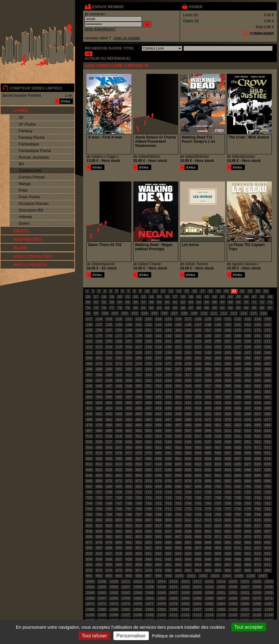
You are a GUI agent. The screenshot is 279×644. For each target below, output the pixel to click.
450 (188, 414)
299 (198, 369)
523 (158, 436)
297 (178, 369)
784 (109, 515)
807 (148, 520)
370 (148, 392)
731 (148, 498)
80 (135, 308)
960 (158, 565)
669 (99, 481)
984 (208, 570)
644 (228, 470)
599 (158, 459)
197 (129, 341)
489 (198, 425)
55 (128, 302)
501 (129, 431)
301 (218, 369)
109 (194, 313)
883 (148, 542)
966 (218, 565)
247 (248, 353)
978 (148, 570)
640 (188, 470)
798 (248, 515)
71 (254, 302)
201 (168, 341)
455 (238, 414)
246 (238, 353)
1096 (186, 609)
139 (119, 325)
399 (248, 397)
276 (158, 364)
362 (258, 386)
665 (248, 475)
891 (228, 542)
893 (248, 542)
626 (238, 464)
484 (148, 425)
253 (119, 358)
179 (139, 336)
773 (188, 509)
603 (198, 459)
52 (104, 302)
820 (89, 526)
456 (248, 414)
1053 (245, 593)
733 (168, 498)
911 (238, 548)
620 (178, 464)
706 (89, 492)
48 (262, 297)
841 (109, 531)
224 (208, 347)
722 (248, 492)
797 (238, 515)
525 (178, 436)
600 (168, 459)
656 (158, 475)
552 (258, 442)
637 (158, 470)
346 (99, 386)
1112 (186, 615)
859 (99, 537)
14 (179, 291)
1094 (162, 609)
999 (168, 576)
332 (148, 381)
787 (139, 515)
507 (188, 431)
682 (228, 481)
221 (178, 347)
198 (139, 341)
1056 (90, 598)
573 (89, 453)
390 (158, 397)
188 (228, 336)
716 (188, 492)
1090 (114, 609)
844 (139, 531)
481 (119, 425)
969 (248, 565)
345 (89, 386)
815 (228, 520)
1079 (174, 604)
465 (148, 420)
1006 (251, 576)
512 (238, 431)
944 (188, 559)
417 (238, 403)
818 (258, 520)
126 (178, 319)
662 (218, 475)
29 (112, 297)
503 (148, 431)
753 (178, 503)
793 (198, 515)
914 (268, 548)
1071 (269, 598)
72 (262, 302)
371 (158, 392)
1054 (257, 593)
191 (258, 336)
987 (238, 570)
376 (208, 392)
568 (228, 448)
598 (148, 459)
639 (178, 470)
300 (208, 369)
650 (99, 475)
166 (198, 330)
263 (218, 358)
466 (158, 420)
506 (178, 431)
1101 (245, 609)
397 (228, 397)
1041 (102, 593)
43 (222, 297)
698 (198, 487)
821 (99, 526)
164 (178, 330)
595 (119, 459)
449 (178, 414)
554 (89, 448)
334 (168, 381)
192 (268, 336)
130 (218, 319)
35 (159, 297)
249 (268, 353)
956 (119, 565)
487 (178, 425)
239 (168, 353)
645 (238, 470)
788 (148, 515)
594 (109, 459)
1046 (162, 593)
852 (218, 531)
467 (168, 420)
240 (178, 353)
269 (89, 364)
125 (168, 319)
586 (218, 453)
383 (89, 397)
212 (89, 347)
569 (238, 448)
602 (188, 459)
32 (135, 297)
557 (119, 448)
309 (109, 375)
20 (226, 291)
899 (119, 548)
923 (168, 554)
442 (109, 414)
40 (199, 297)
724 (268, 492)
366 (109, 392)
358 (218, 386)
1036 (233, 587)
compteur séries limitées (36, 88)
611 (89, 464)
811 (188, 520)
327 (99, 381)
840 (99, 531)
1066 (209, 598)
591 (268, 453)
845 (148, 531)
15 (187, 291)
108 (184, 313)
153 (258, 325)
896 (89, 548)
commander (262, 34)
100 (105, 313)
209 (248, 341)
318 (198, 375)
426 (139, 408)
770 (158, 509)
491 (218, 425)
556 (109, 448)
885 (168, 542)
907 (198, 548)
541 (148, 442)
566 (208, 448)
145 (178, 325)
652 (119, 475)
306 (268, 369)
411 (178, 403)
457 (258, 414)
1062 (162, 598)
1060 (138, 598)
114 (244, 313)
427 (148, 408)
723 (258, 492)
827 (158, 526)
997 (148, 576)
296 (168, 369)
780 (258, 509)
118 (99, 319)
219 (158, 347)
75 (96, 308)
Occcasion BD (31, 210)
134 (258, 319)
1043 (126, 593)
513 (248, 431)
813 (208, 520)
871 (218, 537)
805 (129, 520)
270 (99, 364)
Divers (24, 223)
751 (158, 503)
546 (198, 442)
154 (268, 325)
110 (204, 313)
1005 (239, 576)
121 (129, 319)
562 (168, 448)
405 (119, 403)
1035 (221, 587)
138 (109, 325)
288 (89, 369)
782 (89, 515)
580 (158, 453)
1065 (197, 598)
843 (129, 531)
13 (171, 291)
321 (228, 375)
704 (258, 487)
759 (238, 503)
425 (129, 408)
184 (188, 336)
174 (89, 336)
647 (258, 470)
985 (218, 570)
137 (99, 325)
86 (183, 308)
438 (258, 408)
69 (238, 302)
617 (148, 464)
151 (238, 325)
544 (178, 442)
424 (119, 408)
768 (139, 509)
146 (188, 325)
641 (198, 470)
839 (89, 531)
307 (89, 375)
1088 (90, 609)
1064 (186, 598)
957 (129, 565)
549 (228, 442)
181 (158, 336)
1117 (245, 615)
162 (158, 330)
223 (198, 347)
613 (109, 464)
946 (208, 559)
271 (109, 364)
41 (207, 297)
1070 (257, 598)
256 (148, 358)
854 (238, 531)
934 (89, 559)
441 (99, 414)
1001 (191, 576)
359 (228, 386)
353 (168, 386)
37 (175, 297)
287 (268, 364)
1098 (209, 609)
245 (228, 353)
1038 (257, 587)
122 (139, 319)
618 (158, 464)
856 (258, 531)
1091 (126, 609)
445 (139, 414)
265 (238, 358)
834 (228, 526)
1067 (221, 598)
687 (89, 487)
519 (119, 436)
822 (109, 526)
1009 (102, 582)
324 (258, 375)
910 (228, 548)
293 (139, 369)
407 (139, 403)
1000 (179, 576)
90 (215, 308)
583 (188, 453)
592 (89, 459)
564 (188, 448)
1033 (197, 587)
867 (178, 537)
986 (228, 570)
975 (119, 570)
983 (198, 570)
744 (89, 503)
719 (218, 492)
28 (104, 297)
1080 (186, 604)
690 (119, 487)
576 (119, 453)
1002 (203, 576)
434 (218, 408)
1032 (186, 587)
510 (218, 431)
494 (248, 425)
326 (89, 381)
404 (109, 403)
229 (258, 347)
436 (238, 408)
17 (202, 291)
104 (145, 313)
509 (208, 431)
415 (218, 403)
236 (139, 353)
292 (129, 369)
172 (258, 330)
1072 (90, 604)
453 (218, 414)
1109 (150, 615)
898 (109, 548)
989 (258, 570)
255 (139, 358)
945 (198, 559)
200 (158, 341)
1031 (174, 587)
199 (148, 341)
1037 (245, 587)
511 (228, 431)
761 (258, 503)
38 (183, 297)
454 (228, 414)
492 (228, 425)
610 (268, 459)
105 (154, 313)
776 (218, 509)
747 (119, 503)
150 (228, 325)
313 (148, 375)
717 (198, 492)
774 (198, 509)
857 (268, 531)
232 (99, 353)
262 (208, 358)
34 (151, 297)
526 (188, 436)
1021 (245, 582)
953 (89, 565)
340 (228, 381)
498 (99, 431)
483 (139, 425)
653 (129, 475)
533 (258, 436)
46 (246, 297)
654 (139, 475)
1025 (102, 587)
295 (158, 369)
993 (109, 576)
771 (168, 509)
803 (109, 520)
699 (208, 487)
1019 (221, 582)
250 (89, 358)
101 (115, 313)
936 (109, 559)
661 (208, 475)
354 (178, 386)
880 (119, 542)
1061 (150, 598)
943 (178, 559)
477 (268, 420)
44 (230, 297)
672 (129, 481)
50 (88, 302)
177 (119, 336)
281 (208, 364)
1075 (126, 604)
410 (168, 403)
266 (248, 358)
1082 (209, 604)
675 (158, 481)
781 (268, 509)
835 (238, 526)
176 (109, 336)
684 (248, 481)
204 (198, 341)
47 (254, 297)
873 (238, 537)
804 (119, 520)
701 (228, 487)
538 (119, 442)
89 (207, 308)
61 (175, 302)
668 (89, 481)
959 (148, 565)
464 (139, 420)
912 (248, 548)
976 (129, 570)
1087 (269, 604)
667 (268, 475)
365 (99, 392)
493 (238, 425)
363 (268, 386)
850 (198, 531)
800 (268, 515)
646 (248, 470)
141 (139, 325)
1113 (197, 615)
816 (238, 520)
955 (109, 565)
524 (168, 436)
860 (109, 537)
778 (238, 509)
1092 (138, 609)
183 (178, 336)
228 (248, 347)
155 (89, 330)
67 (222, 302)
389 (148, 397)
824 (129, 526)
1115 (221, 615)
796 (228, 515)
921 (148, 554)
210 (258, 341)
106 (164, 313)
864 (148, 537)
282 (218, 364)
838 (268, 526)
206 (218, 341)
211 (268, 341)
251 (99, 358)
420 (268, 403)
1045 (150, 593)
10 (147, 291)
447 (158, 414)
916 (99, 554)
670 (109, 481)
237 (148, 353)
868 (188, 537)
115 (253, 313)
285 (248, 364)
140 (129, 325)
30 (120, 297)
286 (258, 364)
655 (148, 475)
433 (208, 408)
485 (158, 425)
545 (188, 442)
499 (109, 431)
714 (168, 492)
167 (208, 330)
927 (208, 554)
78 (120, 308)
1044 (138, 593)
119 (109, 319)
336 (188, 381)
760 (248, 503)
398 (238, 397)
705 (268, 487)
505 (168, 431)
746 (109, 503)
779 (248, 509)
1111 (174, 615)
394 (198, 397)
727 (109, 498)
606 (228, 459)
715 (178, 492)
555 (99, 448)
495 (258, 425)
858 (89, 537)
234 (119, 353)
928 (218, 554)
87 (191, 308)
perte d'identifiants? (100, 29)
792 (188, 515)
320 (218, 375)
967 (228, 565)
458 (268, 414)
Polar (23, 190)
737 (208, 498)
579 (148, 453)
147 (198, 325)
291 (119, 369)
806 (139, 520)
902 (148, 548)
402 (89, 403)
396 (218, 397)
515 (268, 431)
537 (109, 442)
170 (238, 330)
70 (246, 302)
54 (120, 302)
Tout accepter (249, 627)
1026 (114, 587)
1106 (114, 615)
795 (218, 515)
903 (158, 548)
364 (89, 392)
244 (218, 353)
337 (198, 381)
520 (129, 436)
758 (228, 503)
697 (188, 487)
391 (168, 397)
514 (258, 431)
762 (268, 503)
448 (168, 414)
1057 (102, 598)
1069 (245, 598)
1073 (102, 604)
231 (89, 353)
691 (129, 487)
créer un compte (127, 38)
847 (168, 531)
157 (109, 330)
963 (188, 565)
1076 (138, 604)
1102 (257, 609)
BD (21, 164)
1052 (233, 593)
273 (129, 364)
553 (268, 442)
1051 (221, 593)
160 (139, 330)
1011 (126, 582)
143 (158, 325)
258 (168, 358)
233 (109, 353)
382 (268, 392)
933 (268, 554)
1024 (90, 587)
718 (208, 492)
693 (148, 487)
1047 (174, 593)
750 (148, 503)
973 (99, 570)
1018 (209, 582)
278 (178, 364)
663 (228, 475)
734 (178, 498)
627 (248, 464)
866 (168, 537)
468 (178, 420)
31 (128, 297)
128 (198, 319)
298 (188, 369)
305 (258, 369)
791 (178, 515)
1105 (102, 615)
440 (89, 414)
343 (258, 381)
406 (129, 403)
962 (178, 565)
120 (119, 319)
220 (168, 347)
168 (218, 330)
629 (268, 464)
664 (238, 475)
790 (168, 515)
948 (228, 559)
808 (158, 520)
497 (89, 431)
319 (208, 375)
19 (218, 291)
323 (248, 375)
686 (268, 481)
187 (218, 336)
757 (218, 503)
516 (89, 436)
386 (119, 397)
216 (129, 347)
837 (258, 526)
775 (208, 509)
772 (178, 509)
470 (198, 420)
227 (238, 347)
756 (208, 503)
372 (168, 392)
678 (188, 481)
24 (258, 291)
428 (158, 408)
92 (230, 308)
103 (135, 313)
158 (119, 330)
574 (99, 453)
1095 (174, 609)
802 (99, 520)
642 (208, 470)
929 (228, 554)
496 (268, 425)
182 (168, 336)
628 (258, 464)
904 (168, 548)
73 (270, 302)
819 (268, 520)
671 (119, 481)
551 (248, 442)
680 (208, 481)
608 (248, 459)
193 (89, 341)
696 (178, 487)
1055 (269, 593)
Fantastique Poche (35, 151)
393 (188, 397)
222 (188, 347)
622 (198, 464)
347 (109, 386)
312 (139, 375)
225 (218, 347)
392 (178, 397)
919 (129, 554)
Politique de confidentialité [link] (176, 636)
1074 (114, 604)
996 (139, 576)
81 (144, 308)
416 (228, 403)
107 (174, 313)
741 (248, 498)
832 (208, 526)
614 (119, 464)
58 (151, 302)
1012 (138, 582)
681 (218, 481)
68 (230, 302)
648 (268, 470)
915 (89, 554)
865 (158, 537)
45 (238, 297)
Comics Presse (32, 177)
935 (99, 559)
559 (139, 448)
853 (228, 531)
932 (258, 554)
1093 (150, 609)
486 (168, 425)
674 (148, 481)
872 (228, 537)
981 (178, 570)
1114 (209, 615)
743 (268, 498)
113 (234, 313)
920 (139, 554)
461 (109, 420)
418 (248, 403)
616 (139, 464)
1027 (126, 587)
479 (99, 425)
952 (268, 559)
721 (238, 492)
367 (119, 392)
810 (178, 520)
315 (168, 375)
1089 (102, 609)
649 (89, 475)
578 (139, 453)
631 (99, 470)
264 (228, 358)
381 (258, 392)
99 (96, 313)
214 (109, 347)
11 (155, 291)
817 (248, 520)
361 (248, 386)
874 (248, 537)
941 (158, 559)
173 (268, 330)
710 (129, 492)
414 (208, 403)
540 (139, 442)
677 (178, 481)
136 (89, 325)
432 (198, 408)
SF (21, 118)
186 (208, 336)
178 (129, 336)
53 (112, 302)
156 (99, 330)
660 (198, 475)
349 (129, 386)
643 (218, 470)
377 (218, 392)
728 (119, 498)
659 (188, 475)
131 (228, 319)
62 (183, 302)
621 (188, 464)
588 (238, 453)
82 (151, 308)
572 (268, 448)
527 (198, 436)
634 (129, 470)
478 (89, 425)
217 (139, 347)
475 (248, 420)
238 (158, 353)
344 (268, 381)
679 (198, 481)
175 (99, 336)
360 (238, 386)
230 (268, 347)
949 (238, 559)
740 (238, 498)
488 (188, 425)
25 (266, 291)
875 (258, 537)
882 (139, 542)
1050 (209, 593)
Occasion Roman (34, 204)
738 (218, 498)
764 (99, 509)
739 (228, 498)
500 (119, 431)
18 (210, 291)
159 (129, 330)
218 (148, 347)
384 (99, 397)
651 (109, 475)
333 (158, 381)
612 (99, 464)
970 (258, 565)
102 (125, 313)
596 (129, 459)
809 (168, 520)
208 (238, 341)
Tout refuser (94, 636)
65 (207, 302)
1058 (114, 598)
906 (188, 548)
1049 (197, 593)
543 (168, 442)
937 (119, 559)
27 (96, 297)
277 (168, 364)
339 (218, 381)
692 (139, 487)
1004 (227, 576)
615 (129, 464)
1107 (126, 615)
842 (119, 531)
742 (258, 498)
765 (109, 509)
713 (158, 492)
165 (188, 330)
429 (168, 408)
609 (258, 459)
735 (188, 498)
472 (218, 420)
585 (208, 453)
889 (208, 542)
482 (129, 425)
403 (99, 403)
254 (129, 358)
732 (158, 498)
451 (198, 414)
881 (129, 542)
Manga (25, 184)
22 (242, 291)
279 (188, 364)
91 (222, 308)
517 (99, 436)
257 (158, 358)
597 (139, 459)
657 (168, 475)
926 (198, 554)
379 (238, 392)
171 (248, 330)
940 (148, 559)
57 (144, 302)
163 (168, 330)
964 (198, 565)
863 (139, 537)
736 (198, 498)
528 (208, 436)
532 (248, 436)
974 (109, 570)
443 (119, 414)
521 (139, 436)
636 (148, 470)
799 (258, 515)
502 (139, 431)
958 (139, 565)
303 (238, 369)
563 (178, 448)
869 (198, 537)
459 (89, 420)
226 (228, 347)
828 (168, 526)
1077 (150, 604)
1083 (221, 604)
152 (248, 325)
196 (119, 341)
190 (248, 336)
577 (129, 453)
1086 (257, 604)
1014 (162, 582)
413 (198, 403)
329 (119, 381)
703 (248, 487)
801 (89, 520)
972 (89, 570)
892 (238, 542)
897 (99, 548)
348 (119, 386)
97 (270, 308)
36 (167, 297)
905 (178, 548)
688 (99, 487)
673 (139, 481)
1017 (197, 582)
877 (89, 542)
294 (148, 369)
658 (178, 475)
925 (188, 554)
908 (208, 548)
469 (188, 420)
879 (109, 542)
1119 (269, 615)
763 (89, 509)
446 (148, 414)
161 (148, 330)
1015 (174, 582)
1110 (162, 615)
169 (228, 330)
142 (148, 325)
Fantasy (25, 131)
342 (248, 381)
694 (158, 487)
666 (258, 475)
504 (158, 431)
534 (268, 436)
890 (218, 542)
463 (129, 420)
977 (139, 570)
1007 (263, 576)
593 (99, 459)
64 (199, 302)
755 (198, 503)
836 (248, 526)
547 (208, 442)
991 (89, 576)
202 (178, 341)
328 (109, 381)
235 (129, 353)
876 (268, 537)
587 (228, 453)
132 (238, 319)
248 (258, 353)
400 (258, 397)
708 (109, 492)
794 (208, 515)
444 (129, 414)
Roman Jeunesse (34, 157)
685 (258, 481)
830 (188, 526)
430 (178, 408)
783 (99, 515)
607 (238, 459)
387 (129, 397)
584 (198, 453)
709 (119, 492)
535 (89, 442)
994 (119, 576)
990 (268, 570)
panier (196, 7)
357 (208, 386)
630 (89, 470)
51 (96, 302)
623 (208, 464)
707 (99, 492)
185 (198, 336)
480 (109, 425)
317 (188, 375)
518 (109, 436)
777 (228, 509)
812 (198, 520)
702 (238, 487)
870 (208, 537)
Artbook (25, 217)
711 (139, 492)
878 (99, 542)
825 (139, 526)
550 (238, 442)
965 (208, 565)
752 (168, 503)
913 (258, 548)
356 (198, 386)
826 (148, 526)
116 (263, 313)
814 (218, 520)
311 (129, 375)
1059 (126, 598)
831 (198, 526)
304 (248, 369)
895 (268, 542)
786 (129, 515)
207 (228, 341)
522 (148, 436)
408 (148, 403)
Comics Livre (30, 170)
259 (178, 358)
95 (254, 308)
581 (168, 453)
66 (215, 302)
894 (258, 542)
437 (248, 408)
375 (198, 392)
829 (178, 526)
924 (178, 554)
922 (158, 554)
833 (218, 526)
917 (109, 554)
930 (238, 554)
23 (250, 291)
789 (158, 515)
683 (238, 481)
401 (268, 397)
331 (139, 381)
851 (208, 531)
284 (238, 364)
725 (89, 498)
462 (119, 420)
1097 (197, 609)
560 (148, 448)
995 (129, 576)
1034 (209, 587)
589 (248, 453)
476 (258, 420)
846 (158, 531)
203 (188, 341)
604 (208, 459)
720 (228, 492)
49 (270, 297)
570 (248, 448)
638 (168, 470)
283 (228, 364)
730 (139, 498)
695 (168, 487)
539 (129, 442)
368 (129, 392)
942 (168, 559)
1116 (233, 615)
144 (168, 325)
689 (109, 487)
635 (139, 470)
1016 (186, 582)
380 (248, 392)
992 (99, 576)
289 (99, 369)
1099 (221, 609)
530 (228, 436)
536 (99, 442)
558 (129, 448)
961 (168, 565)
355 (188, 386)
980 (168, 570)
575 (109, 453)
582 (178, 453)
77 (112, 308)
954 (99, 565)
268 (268, 358)
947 (218, 559)
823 (119, 526)
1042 (114, 593)
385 (109, 397)
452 (208, 414)
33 (144, 297)
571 (258, 448)
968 (238, 565)
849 (188, 531)
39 (191, 297)
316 (178, 375)
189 (238, 336)
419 (258, 403)
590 (258, 453)
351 (148, 386)
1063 (174, 598)
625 (228, 464)
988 (248, 570)
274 (139, 364)
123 (148, 319)
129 (208, 319)
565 (198, 448)
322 (238, 375)
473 (228, 420)
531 (238, 436)
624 (218, 464)
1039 (269, 587)
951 (258, 559)
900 (129, 548)
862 (129, 537)
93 (238, 308)
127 (188, 319)
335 (178, 381)
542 (158, 442)
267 (258, 358)
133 (248, 319)
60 (167, 302)
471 (208, 420)
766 (119, 509)
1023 (269, 582)
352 (158, 386)
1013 (150, 582)
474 (238, 420)
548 (218, 442)
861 (119, 537)
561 (158, 448)
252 (109, 358)
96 (262, 308)
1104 (90, 615)
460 (99, 420)
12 (163, 291)
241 (188, 353)
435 (228, 408)
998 (158, 576)
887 (188, 542)
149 (218, 325)
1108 (138, 615)
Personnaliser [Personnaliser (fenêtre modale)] (131, 636)
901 (139, 548)
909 (218, 548)
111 (214, 313)
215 (119, 347)
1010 (114, 582)
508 (198, 431)
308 (99, 375)
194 (99, 341)
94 (246, 308)
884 (158, 542)
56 (135, 302)
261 (198, 358)
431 (188, 408)
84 (167, 308)
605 (218, 459)
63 (191, 302)
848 (178, 531)
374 (188, 392)
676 (168, 481)
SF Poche (27, 124)
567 (218, 448)
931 (248, 554)
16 (195, 291)
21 (234, 291)
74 (88, 308)
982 (188, 570)
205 (208, 341)
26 (88, 297)
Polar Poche (29, 197)
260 (188, 358)
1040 (90, 593)
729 (129, 498)
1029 (150, 587)
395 (208, 397)
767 (129, 509)
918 (119, 554)
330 (129, 381)
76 (104, 308)
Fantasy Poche (32, 137)
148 (208, 325)
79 (128, 308)
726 (99, 498)
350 (139, 386)
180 (148, 336)
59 (159, 302)
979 (158, 570)
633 (119, 470)
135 (268, 319)
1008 (90, 582)
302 (228, 369)
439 (268, 408)
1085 (245, 604)
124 (158, 319)
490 (208, 425)
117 (89, 319)
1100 (233, 609)
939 (139, 559)
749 (139, 503)
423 (109, 408)
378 (228, 392)
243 (208, 353)
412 (188, 403)
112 (224, 313)
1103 (269, 609)
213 (99, 347)
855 (248, 531)
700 (218, 487)
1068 (233, 598)
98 (88, 313)
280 (198, 364)
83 (159, 308)
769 (148, 509)
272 (119, 364)
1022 (257, 582)
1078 (162, 604)
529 (218, 436)
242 (198, 353)
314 (158, 375)
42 (215, 297)
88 (199, 308)
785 (119, 515)
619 (168, 464)
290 (109, 369)
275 (148, 364)
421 (89, 408)
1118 (257, 615)
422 (99, 408)
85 (175, 308)
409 (158, 403)
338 (208, 381)
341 (238, 381)
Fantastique (29, 144)
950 (248, 559)
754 (188, 503)
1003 (215, 576)
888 (198, 542)
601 (178, 459)
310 (119, 375)
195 (109, 341)
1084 (233, 604)
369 (139, 392)
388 (139, 397)
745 (99, 503)
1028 (138, 587)
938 (129, 559)
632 (109, 470)
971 (268, 565)
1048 (186, 593)
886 (178, 542)
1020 (233, 582)
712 (148, 492)
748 (129, 503)
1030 (162, 587)
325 (268, 375)
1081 (197, 604)
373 (178, 392)
